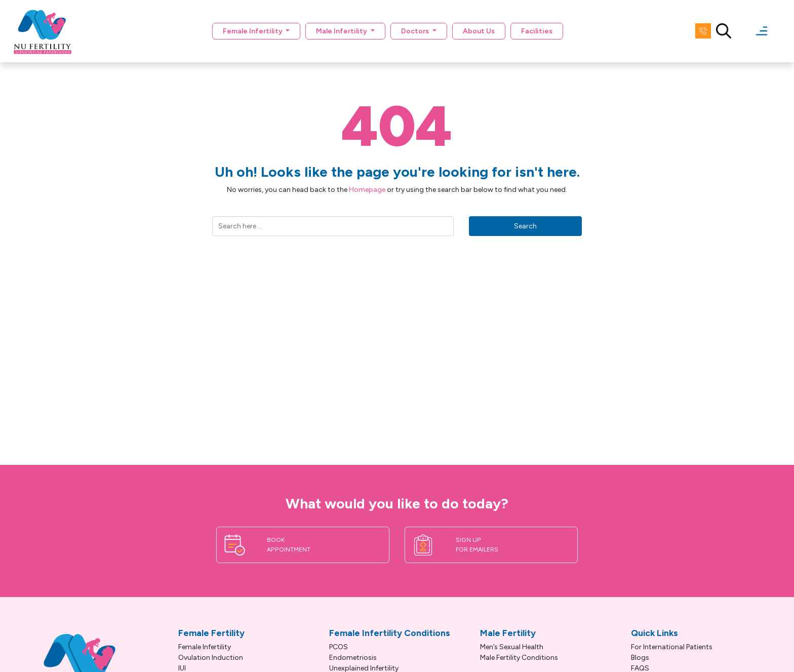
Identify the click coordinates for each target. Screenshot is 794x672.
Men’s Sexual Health (512, 647)
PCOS (339, 647)
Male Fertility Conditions (519, 658)
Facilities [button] (537, 31)
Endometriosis (353, 658)
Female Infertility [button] (253, 31)
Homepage (367, 190)
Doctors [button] (416, 31)
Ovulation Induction (211, 658)
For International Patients (672, 647)
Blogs (640, 658)
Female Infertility (205, 647)
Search (525, 226)
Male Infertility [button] (342, 31)
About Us (479, 31)
